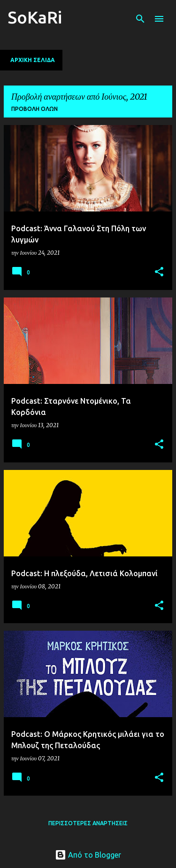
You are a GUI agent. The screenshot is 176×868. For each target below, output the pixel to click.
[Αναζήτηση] (140, 19)
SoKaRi (35, 17)
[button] (159, 272)
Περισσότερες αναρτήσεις (88, 823)
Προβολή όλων (34, 109)
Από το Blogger (88, 855)
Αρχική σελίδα (33, 60)
